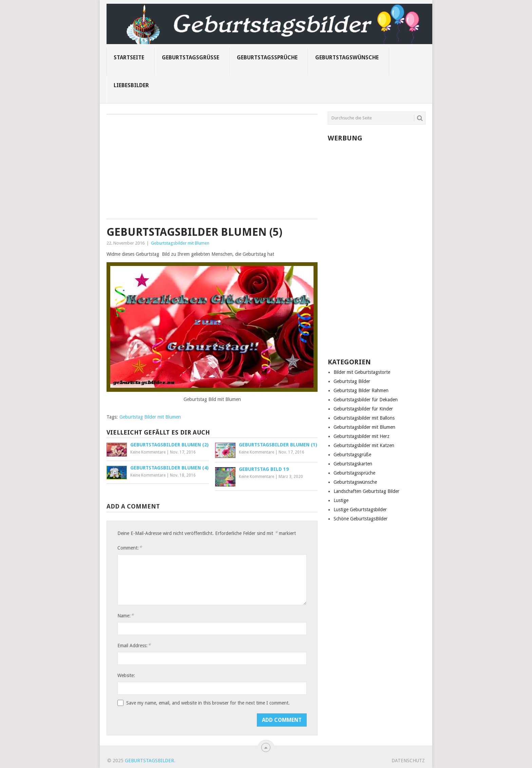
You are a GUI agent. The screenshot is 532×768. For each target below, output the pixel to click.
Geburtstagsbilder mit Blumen (180, 243)
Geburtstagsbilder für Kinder (363, 409)
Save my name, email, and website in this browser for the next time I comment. (208, 703)
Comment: (130, 548)
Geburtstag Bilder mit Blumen (150, 417)
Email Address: (134, 645)
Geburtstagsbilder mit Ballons (364, 418)
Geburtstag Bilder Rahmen (361, 390)
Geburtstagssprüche (267, 57)
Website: (126, 675)
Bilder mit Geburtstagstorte (362, 372)
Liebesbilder (131, 85)
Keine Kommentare (148, 452)
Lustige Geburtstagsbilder (360, 510)
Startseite (129, 57)
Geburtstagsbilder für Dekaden (366, 400)
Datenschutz (408, 761)
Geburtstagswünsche (347, 57)
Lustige (341, 500)
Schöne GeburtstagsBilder (360, 519)
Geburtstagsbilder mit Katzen (364, 445)
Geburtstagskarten (353, 464)
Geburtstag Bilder (352, 381)
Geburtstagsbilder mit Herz (362, 436)
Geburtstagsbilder (149, 761)
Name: (126, 616)
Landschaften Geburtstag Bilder (366, 491)
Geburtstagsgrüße (191, 57)
